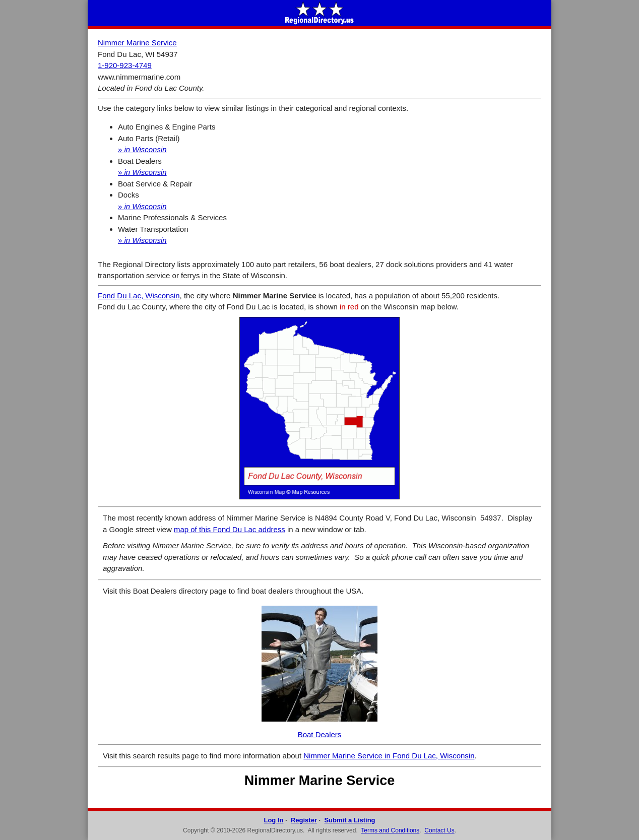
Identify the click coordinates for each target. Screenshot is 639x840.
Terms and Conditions (390, 830)
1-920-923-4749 (125, 65)
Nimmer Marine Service (137, 43)
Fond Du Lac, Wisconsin (139, 296)
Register (304, 820)
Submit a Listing (349, 820)
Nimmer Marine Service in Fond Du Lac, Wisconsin (389, 756)
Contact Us (439, 830)
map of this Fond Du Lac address (230, 529)
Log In (273, 820)
